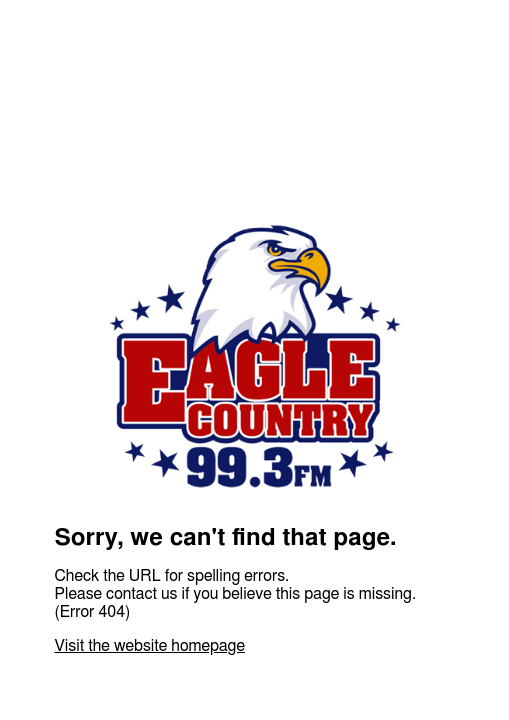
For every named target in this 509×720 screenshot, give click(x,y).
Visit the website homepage (150, 646)
